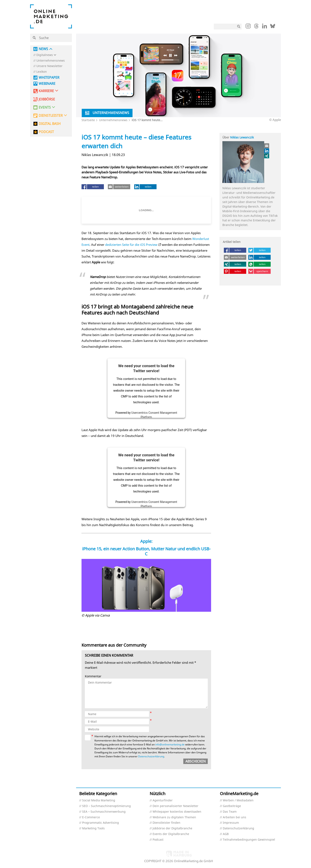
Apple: (146, 541)
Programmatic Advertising (101, 823)
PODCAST (46, 132)
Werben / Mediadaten (238, 800)
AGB (226, 834)
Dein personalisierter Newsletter (175, 806)
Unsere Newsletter (49, 66)
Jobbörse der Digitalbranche (172, 828)
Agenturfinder (163, 800)
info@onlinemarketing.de (170, 744)
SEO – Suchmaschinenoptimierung (106, 806)
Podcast (158, 840)
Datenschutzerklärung (151, 756)
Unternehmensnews (51, 61)
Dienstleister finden (166, 823)
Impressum (231, 823)
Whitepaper (49, 78)
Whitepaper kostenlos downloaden (177, 812)
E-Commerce (91, 817)
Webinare (47, 84)
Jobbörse (47, 99)
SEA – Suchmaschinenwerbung (104, 812)
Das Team (230, 812)
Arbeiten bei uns (235, 817)
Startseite (88, 120)
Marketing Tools (93, 828)
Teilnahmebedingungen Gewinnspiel (249, 840)
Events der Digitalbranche (171, 834)
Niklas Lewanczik (242, 137)
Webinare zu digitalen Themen (174, 817)
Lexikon (42, 72)
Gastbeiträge (232, 806)
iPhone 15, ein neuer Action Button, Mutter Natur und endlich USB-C (146, 551)
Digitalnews (45, 55)
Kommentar (93, 676)
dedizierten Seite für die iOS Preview (131, 245)
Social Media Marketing (99, 800)
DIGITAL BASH (50, 124)
